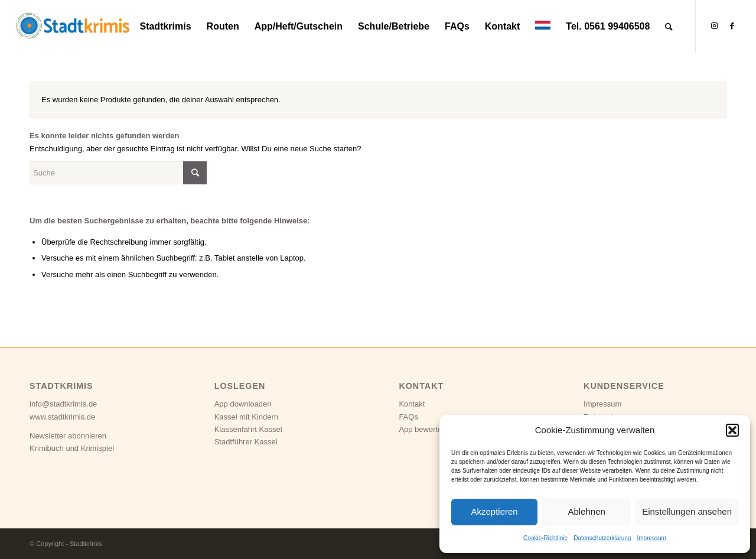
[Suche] (669, 27)
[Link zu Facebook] (732, 26)
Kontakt (412, 404)
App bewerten (422, 429)
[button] (732, 430)
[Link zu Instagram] (714, 26)
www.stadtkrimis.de (62, 417)
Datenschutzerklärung (602, 538)
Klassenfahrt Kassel (248, 429)
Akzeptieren (494, 511)
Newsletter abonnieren (68, 436)
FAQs (408, 417)
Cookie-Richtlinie (545, 538)
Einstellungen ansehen (687, 511)
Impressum (651, 538)
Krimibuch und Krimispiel (72, 448)
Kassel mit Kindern (246, 417)
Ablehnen (586, 511)
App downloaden (243, 404)
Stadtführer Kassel (246, 442)
